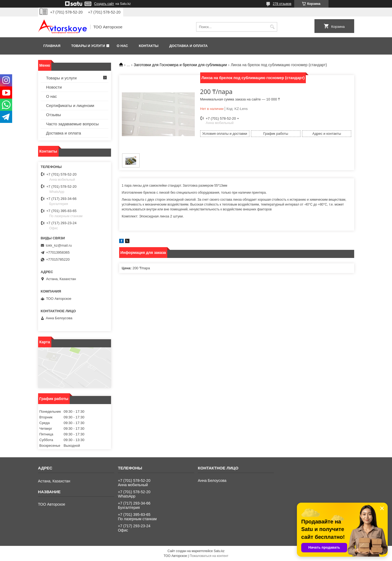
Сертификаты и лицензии (70, 105)
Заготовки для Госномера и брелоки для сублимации (180, 65)
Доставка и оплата (189, 46)
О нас (122, 46)
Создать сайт (104, 4)
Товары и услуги (88, 46)
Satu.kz (219, 551)
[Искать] (272, 27)
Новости (54, 87)
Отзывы (54, 115)
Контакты (149, 46)
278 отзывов (282, 4)
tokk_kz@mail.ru (59, 245)
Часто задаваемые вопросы (73, 124)
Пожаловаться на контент (209, 556)
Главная (52, 46)
